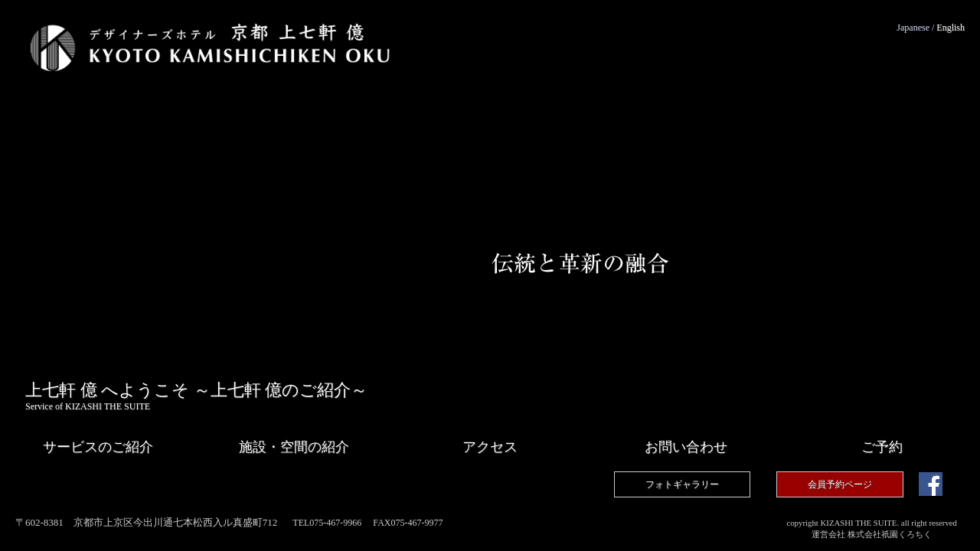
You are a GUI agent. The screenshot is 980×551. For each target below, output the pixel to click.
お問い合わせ (686, 447)
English (951, 28)
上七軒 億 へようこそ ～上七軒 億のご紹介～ (196, 396)
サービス (98, 447)
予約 (882, 447)
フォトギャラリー (682, 484)
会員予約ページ (840, 484)
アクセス (490, 447)
